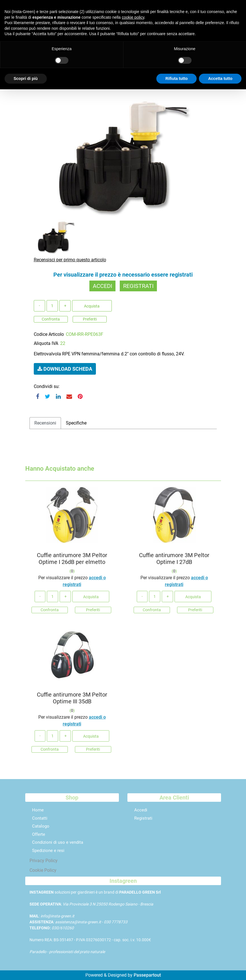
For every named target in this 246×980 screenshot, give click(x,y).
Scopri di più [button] (26, 79)
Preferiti (90, 319)
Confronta (51, 319)
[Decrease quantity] (39, 306)
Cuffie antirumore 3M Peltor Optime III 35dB (72, 700)
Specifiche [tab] (76, 423)
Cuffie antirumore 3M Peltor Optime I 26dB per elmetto (72, 561)
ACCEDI (102, 286)
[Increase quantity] (65, 306)
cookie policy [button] (133, 17)
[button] (123, 156)
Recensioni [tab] (45, 423)
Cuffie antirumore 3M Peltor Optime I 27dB (174, 561)
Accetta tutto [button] (220, 79)
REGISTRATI (138, 286)
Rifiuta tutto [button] (177, 79)
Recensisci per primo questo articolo (70, 260)
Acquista (92, 306)
